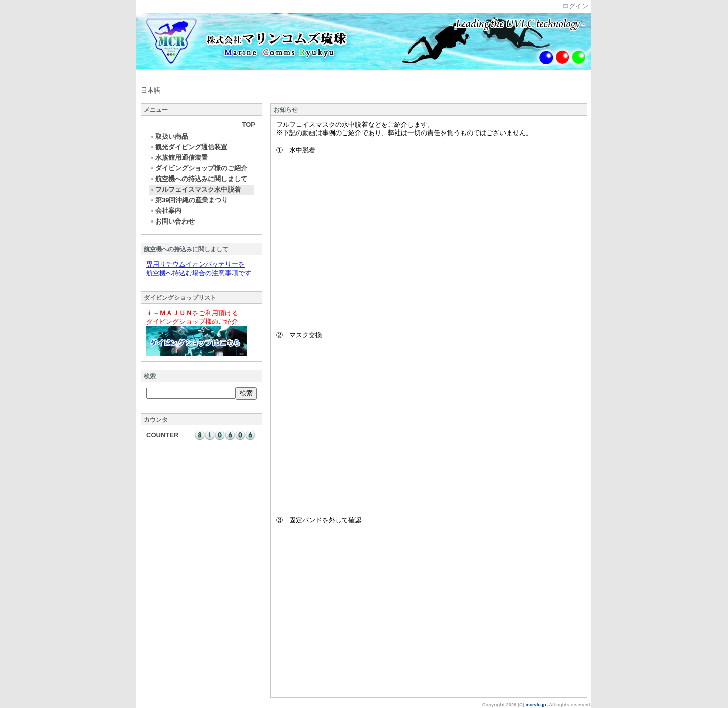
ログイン (575, 6)
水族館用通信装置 (179, 158)
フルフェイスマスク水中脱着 (195, 189)
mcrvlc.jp (536, 705)
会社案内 (166, 211)
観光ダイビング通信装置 (189, 147)
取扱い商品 (169, 136)
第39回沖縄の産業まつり (189, 200)
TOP (249, 125)
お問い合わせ (172, 221)
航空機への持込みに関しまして (198, 179)
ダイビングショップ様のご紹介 (198, 168)
